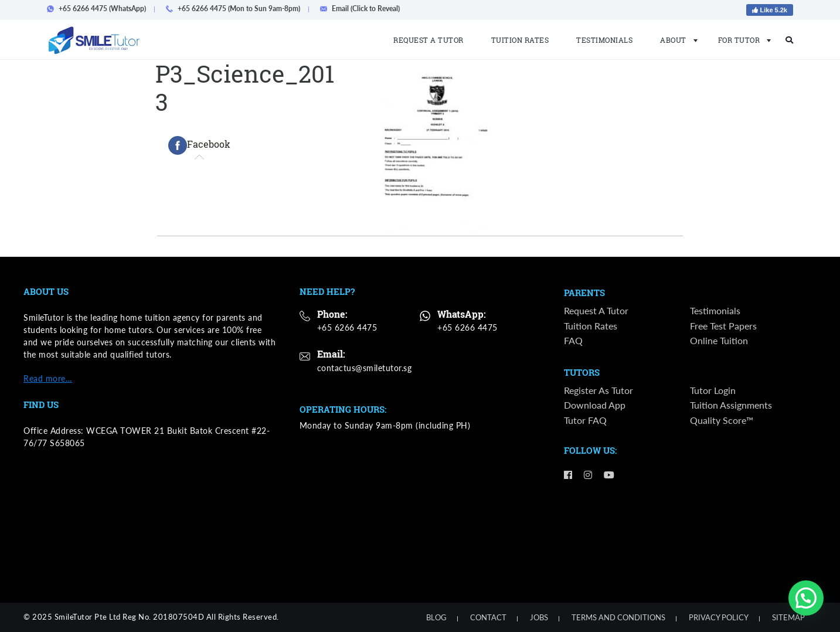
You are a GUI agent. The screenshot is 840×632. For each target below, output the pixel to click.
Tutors (582, 373)
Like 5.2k (770, 10)
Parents (584, 293)
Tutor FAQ (585, 420)
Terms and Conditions (618, 617)
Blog (436, 617)
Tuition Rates (520, 40)
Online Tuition (719, 340)
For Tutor (741, 40)
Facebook (199, 145)
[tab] (199, 145)
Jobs (539, 617)
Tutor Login (713, 390)
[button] (806, 598)
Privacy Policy (719, 617)
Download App (595, 405)
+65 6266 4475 (347, 327)
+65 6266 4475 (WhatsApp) (100, 9)
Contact (488, 617)
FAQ (573, 340)
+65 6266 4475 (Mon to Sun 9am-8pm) (237, 9)
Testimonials (604, 40)
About (675, 40)
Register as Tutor (598, 390)
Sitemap (788, 617)
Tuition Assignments (731, 405)
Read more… (48, 378)
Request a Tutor (428, 40)
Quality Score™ (722, 420)
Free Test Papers (723, 326)
